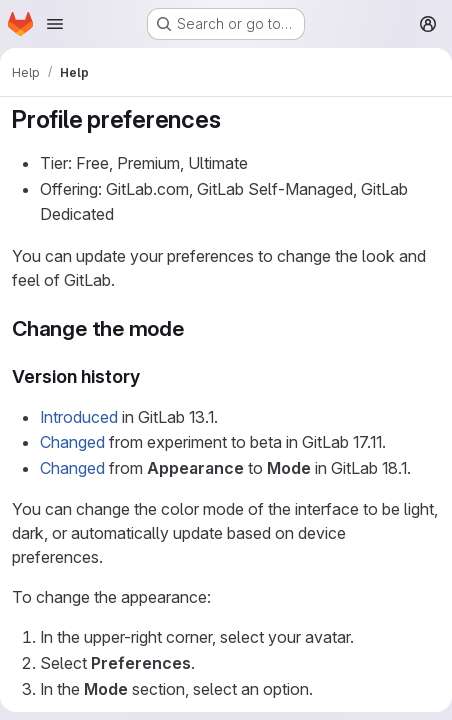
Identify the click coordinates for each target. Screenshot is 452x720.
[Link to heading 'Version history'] (150, 376)
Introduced (79, 417)
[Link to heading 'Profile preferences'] (233, 119)
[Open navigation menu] (55, 24)
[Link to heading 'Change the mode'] (195, 328)
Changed (72, 442)
